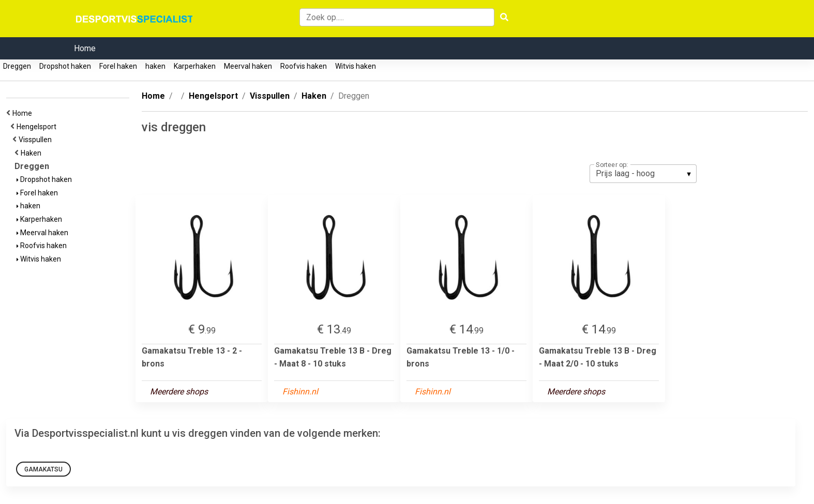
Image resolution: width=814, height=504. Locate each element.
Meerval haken (248, 66)
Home (85, 48)
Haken (33, 153)
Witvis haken (356, 66)
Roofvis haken (304, 66)
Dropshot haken (65, 66)
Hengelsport (38, 127)
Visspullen (37, 140)
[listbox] (643, 174)
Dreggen (17, 66)
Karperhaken (195, 66)
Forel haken (118, 66)
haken (155, 66)
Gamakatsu (43, 469)
